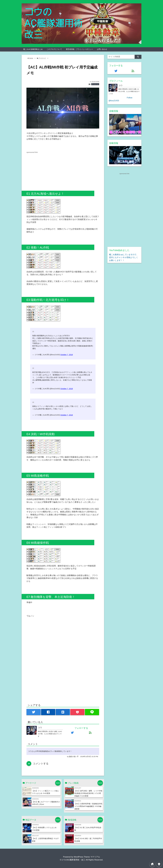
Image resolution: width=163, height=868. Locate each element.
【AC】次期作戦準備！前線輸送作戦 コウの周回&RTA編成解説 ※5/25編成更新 (88, 806)
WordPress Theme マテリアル (87, 857)
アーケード (95, 84)
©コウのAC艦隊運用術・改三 (73, 860)
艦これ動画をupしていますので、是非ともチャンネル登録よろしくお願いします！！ (124, 257)
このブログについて (54, 49)
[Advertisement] (46, 169)
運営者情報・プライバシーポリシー (79, 49)
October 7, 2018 (67, 355)
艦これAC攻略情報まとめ (33, 49)
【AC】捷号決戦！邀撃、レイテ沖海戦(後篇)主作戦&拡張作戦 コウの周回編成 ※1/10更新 (88, 793)
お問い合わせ (102, 49)
